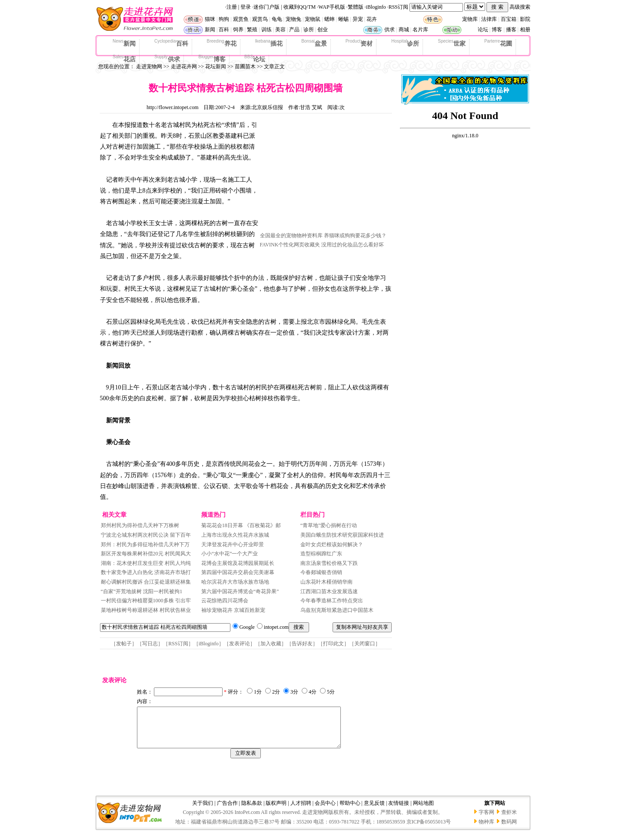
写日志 (150, 644)
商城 (404, 30)
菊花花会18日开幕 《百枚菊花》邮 (241, 525)
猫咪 (210, 19)
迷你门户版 (266, 7)
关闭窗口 (365, 644)
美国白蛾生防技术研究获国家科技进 (342, 535)
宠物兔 (293, 19)
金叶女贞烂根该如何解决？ (332, 545)
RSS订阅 (398, 7)
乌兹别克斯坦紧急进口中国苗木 (337, 610)
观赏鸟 (260, 19)
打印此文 (333, 644)
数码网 (509, 830)
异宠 (358, 19)
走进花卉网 (184, 66)
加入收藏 (271, 644)
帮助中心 (350, 811)
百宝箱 (509, 19)
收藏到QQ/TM (300, 7)
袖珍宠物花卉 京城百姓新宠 (233, 610)
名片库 (420, 30)
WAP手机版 (331, 7)
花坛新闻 (216, 66)
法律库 (489, 19)
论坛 (483, 30)
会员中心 (325, 811)
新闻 (210, 30)
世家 (452, 43)
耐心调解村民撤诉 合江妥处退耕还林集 (146, 582)
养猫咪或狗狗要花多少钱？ (355, 236)
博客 (497, 30)
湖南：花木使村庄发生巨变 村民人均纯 (146, 563)
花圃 (498, 43)
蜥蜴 (343, 19)
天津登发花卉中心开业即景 (233, 545)
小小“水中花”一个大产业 (230, 554)
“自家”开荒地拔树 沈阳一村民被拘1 (142, 591)
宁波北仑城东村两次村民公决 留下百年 (146, 535)
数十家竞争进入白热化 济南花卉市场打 (146, 572)
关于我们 (203, 811)
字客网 (486, 820)
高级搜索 (520, 7)
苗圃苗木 (245, 66)
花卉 (372, 19)
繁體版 (356, 7)
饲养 (238, 30)
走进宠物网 (149, 66)
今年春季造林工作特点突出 (332, 601)
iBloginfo (376, 7)
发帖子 (124, 644)
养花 (222, 43)
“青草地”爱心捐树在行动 (329, 525)
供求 (390, 30)
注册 (232, 7)
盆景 (314, 43)
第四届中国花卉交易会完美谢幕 (238, 572)
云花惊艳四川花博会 (225, 601)
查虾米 (509, 820)
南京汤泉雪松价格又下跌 (329, 563)
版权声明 (276, 811)
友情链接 (399, 811)
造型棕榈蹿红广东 (321, 554)
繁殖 (252, 30)
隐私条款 (252, 811)
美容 (280, 30)
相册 (525, 30)
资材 (359, 43)
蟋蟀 (330, 19)
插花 (269, 43)
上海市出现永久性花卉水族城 (235, 535)
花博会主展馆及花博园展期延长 (238, 563)
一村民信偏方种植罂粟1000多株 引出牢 (146, 601)
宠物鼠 (313, 19)
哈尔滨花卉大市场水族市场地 (235, 582)
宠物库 (470, 19)
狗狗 (224, 19)
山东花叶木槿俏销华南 (326, 582)
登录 (246, 7)
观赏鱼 (241, 19)
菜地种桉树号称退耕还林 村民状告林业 (146, 610)
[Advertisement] (325, 175)
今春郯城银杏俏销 (321, 572)
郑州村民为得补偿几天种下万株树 (140, 525)
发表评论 (240, 644)
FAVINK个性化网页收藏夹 (290, 245)
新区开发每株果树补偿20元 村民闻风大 (146, 554)
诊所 (309, 30)
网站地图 (423, 811)
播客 (511, 30)
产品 (294, 30)
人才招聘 (301, 811)
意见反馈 (374, 811)
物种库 (486, 830)
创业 (323, 30)
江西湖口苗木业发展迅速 (329, 591)
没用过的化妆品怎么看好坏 (353, 245)
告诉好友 (302, 644)
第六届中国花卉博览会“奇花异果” (240, 591)
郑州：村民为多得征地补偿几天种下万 (145, 545)
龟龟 (277, 19)
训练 (266, 30)
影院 (525, 19)
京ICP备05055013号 (429, 830)
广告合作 (227, 811)
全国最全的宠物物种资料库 (291, 236)
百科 (224, 30)
